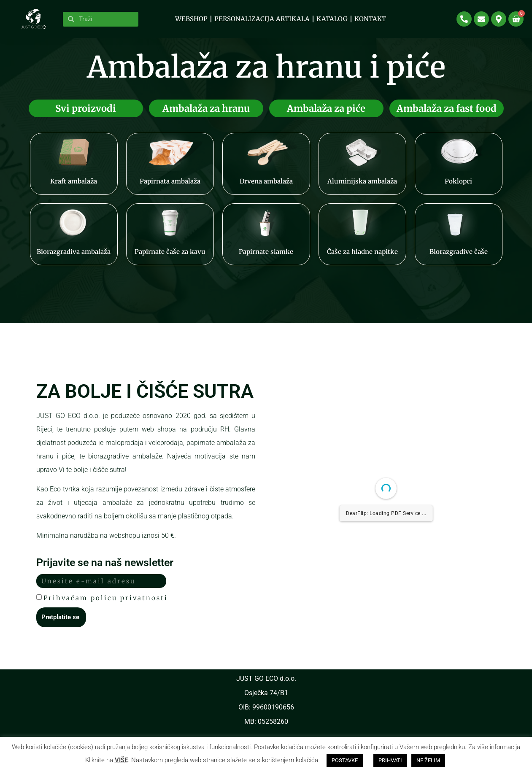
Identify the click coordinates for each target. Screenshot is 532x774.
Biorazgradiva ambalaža (74, 258)
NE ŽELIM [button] (428, 760)
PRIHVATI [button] (390, 760)
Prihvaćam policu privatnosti (106, 604)
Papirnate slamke (266, 258)
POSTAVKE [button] (345, 760)
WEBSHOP (191, 19)
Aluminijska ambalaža (362, 187)
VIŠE (121, 760)
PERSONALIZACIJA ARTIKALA (262, 19)
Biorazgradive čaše (459, 258)
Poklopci (458, 187)
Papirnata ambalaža (170, 187)
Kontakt (370, 19)
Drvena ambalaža (266, 187)
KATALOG (332, 19)
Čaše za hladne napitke (362, 258)
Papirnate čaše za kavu (170, 258)
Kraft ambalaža (74, 187)
